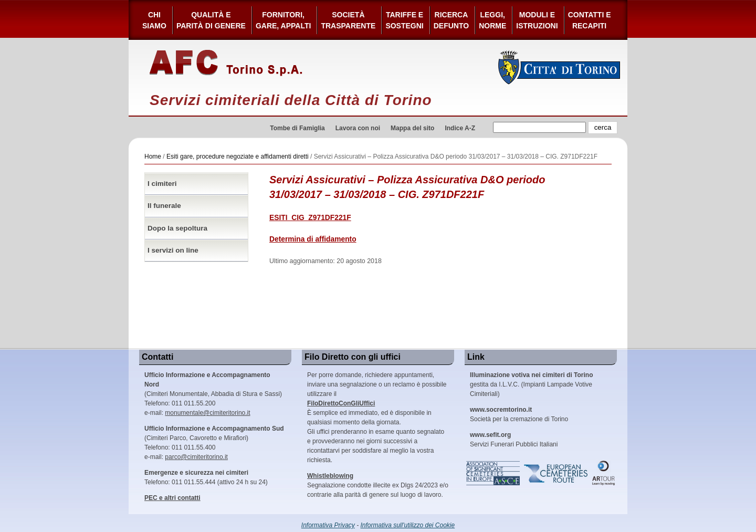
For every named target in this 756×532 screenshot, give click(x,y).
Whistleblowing (330, 476)
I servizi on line (173, 250)
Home (153, 157)
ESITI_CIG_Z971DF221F (310, 218)
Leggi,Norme (492, 20)
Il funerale (164, 206)
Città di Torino (559, 67)
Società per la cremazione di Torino (519, 414)
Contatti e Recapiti (590, 20)
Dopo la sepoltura (177, 228)
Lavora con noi (358, 128)
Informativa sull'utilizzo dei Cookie (408, 525)
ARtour (604, 473)
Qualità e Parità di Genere (211, 20)
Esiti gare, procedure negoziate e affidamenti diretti (238, 157)
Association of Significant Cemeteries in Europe (493, 473)
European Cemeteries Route (556, 473)
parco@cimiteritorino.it (196, 457)
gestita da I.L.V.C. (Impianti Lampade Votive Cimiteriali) (531, 384)
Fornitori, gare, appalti (283, 20)
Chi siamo (154, 20)
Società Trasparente (348, 20)
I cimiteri (162, 184)
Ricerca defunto (451, 20)
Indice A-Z (460, 128)
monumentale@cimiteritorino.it (207, 413)
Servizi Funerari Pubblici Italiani (514, 440)
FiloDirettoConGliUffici (341, 403)
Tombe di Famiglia (297, 128)
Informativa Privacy (328, 525)
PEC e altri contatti (172, 498)
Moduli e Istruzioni (537, 20)
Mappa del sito (412, 128)
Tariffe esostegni (404, 20)
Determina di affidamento (313, 239)
